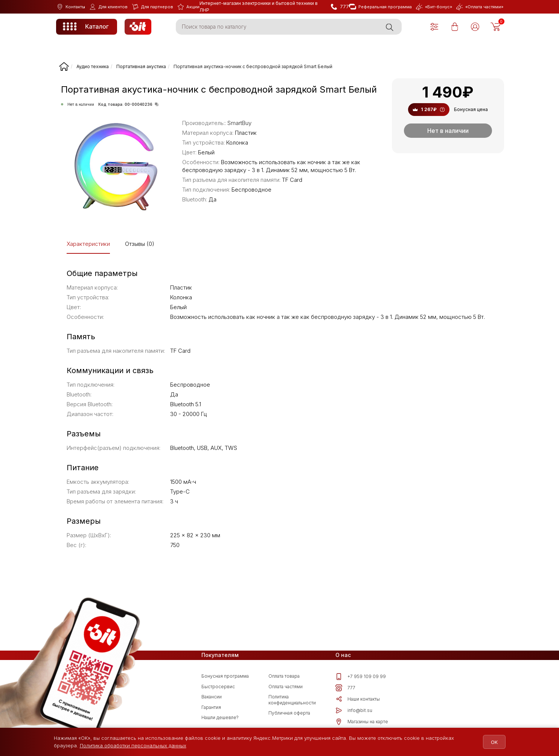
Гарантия (211, 707)
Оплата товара (284, 676)
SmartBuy (239, 123)
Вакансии (212, 697)
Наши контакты (358, 699)
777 (345, 688)
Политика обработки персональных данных (133, 745)
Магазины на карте (362, 722)
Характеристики (88, 244)
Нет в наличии (448, 131)
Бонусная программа (225, 676)
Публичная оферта (289, 713)
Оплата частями (286, 687)
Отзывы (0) (140, 244)
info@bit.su (354, 710)
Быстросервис (218, 687)
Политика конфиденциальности (292, 700)
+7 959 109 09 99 (361, 677)
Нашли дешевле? (220, 717)
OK (491, 742)
